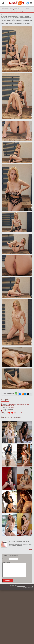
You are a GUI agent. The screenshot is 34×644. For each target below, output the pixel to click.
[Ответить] (30, 549)
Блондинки (12, 404)
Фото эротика (21, 589)
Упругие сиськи (10, 405)
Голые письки (20, 404)
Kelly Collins (11, 407)
